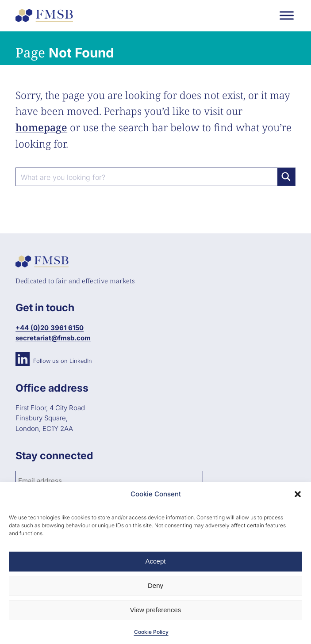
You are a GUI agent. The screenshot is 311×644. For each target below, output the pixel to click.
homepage (41, 127)
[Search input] (147, 177)
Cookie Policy (151, 632)
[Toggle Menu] (287, 15)
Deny (155, 585)
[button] (298, 494)
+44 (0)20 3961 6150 (50, 328)
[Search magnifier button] (286, 177)
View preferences (156, 610)
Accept (156, 561)
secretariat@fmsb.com (53, 338)
